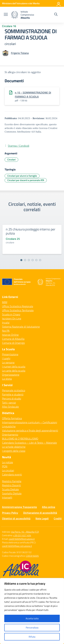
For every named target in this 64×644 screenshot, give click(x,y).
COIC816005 (32, 556)
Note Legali (42, 518)
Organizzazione (11, 375)
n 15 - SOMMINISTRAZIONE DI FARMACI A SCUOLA (33, 95)
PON (5, 466)
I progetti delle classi (14, 451)
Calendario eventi (12, 474)
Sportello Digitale (12, 493)
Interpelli (7, 497)
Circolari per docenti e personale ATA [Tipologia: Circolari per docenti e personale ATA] (26, 180)
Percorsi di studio (12, 398)
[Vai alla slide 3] (29, 260)
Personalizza (32, 628)
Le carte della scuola (14, 371)
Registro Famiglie (12, 481)
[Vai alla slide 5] (36, 260)
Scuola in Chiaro (11, 314)
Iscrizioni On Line (12, 318)
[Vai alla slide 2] (25, 260)
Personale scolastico (14, 390)
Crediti (58, 518)
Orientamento (10, 435)
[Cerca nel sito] (56, 15)
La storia (7, 379)
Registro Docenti (11, 485)
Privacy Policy (10, 513)
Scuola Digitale (10, 489)
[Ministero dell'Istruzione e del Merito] (21, 3)
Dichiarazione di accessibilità (40, 513)
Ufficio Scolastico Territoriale (18, 310)
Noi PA (6, 331)
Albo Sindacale (10, 407)
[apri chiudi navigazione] (6, 15)
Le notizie (8, 462)
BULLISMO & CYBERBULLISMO (20, 439)
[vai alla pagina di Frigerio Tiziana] (20, 53)
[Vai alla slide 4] (33, 260)
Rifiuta (32, 637)
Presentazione (10, 354)
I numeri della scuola (14, 367)
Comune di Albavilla (13, 339)
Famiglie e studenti (13, 394)
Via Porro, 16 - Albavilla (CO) (25, 532)
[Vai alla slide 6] (40, 260)
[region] (32, 611)
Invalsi (6, 323)
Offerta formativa (12, 418)
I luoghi (6, 358)
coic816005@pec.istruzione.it (17, 546)
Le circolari (8, 470)
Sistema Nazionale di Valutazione (21, 327)
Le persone (8, 362)
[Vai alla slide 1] (21, 260)
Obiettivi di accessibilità (16, 518)
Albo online (49, 507)
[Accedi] (59, 3)
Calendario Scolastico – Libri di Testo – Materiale (29, 443)
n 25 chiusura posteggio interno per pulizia (31, 231)
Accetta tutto (32, 618)
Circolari (11, 159)
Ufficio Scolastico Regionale (18, 306)
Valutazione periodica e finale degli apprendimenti (30, 430)
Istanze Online (10, 335)
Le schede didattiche (14, 447)
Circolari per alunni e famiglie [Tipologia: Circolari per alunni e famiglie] (22, 176)
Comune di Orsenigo (13, 343)
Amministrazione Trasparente (19, 507)
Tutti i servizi (9, 403)
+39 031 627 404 (22, 535)
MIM (5, 302)
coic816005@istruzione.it (22, 539)
